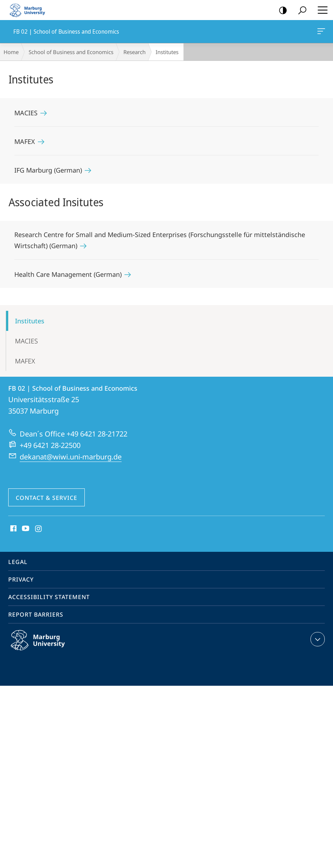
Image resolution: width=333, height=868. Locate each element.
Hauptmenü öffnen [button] (320, 10)
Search (300, 11)
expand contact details (317, 639)
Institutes (30, 321)
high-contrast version (281, 11)
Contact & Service (46, 498)
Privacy (21, 579)
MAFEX (25, 361)
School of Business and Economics (71, 52)
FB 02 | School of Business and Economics (320, 33)
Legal (18, 562)
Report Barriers (36, 614)
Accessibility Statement (49, 597)
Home (11, 52)
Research (134, 52)
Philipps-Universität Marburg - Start (30, 10)
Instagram (39, 529)
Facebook (13, 529)
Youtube (25, 529)
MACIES (26, 341)
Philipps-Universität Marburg (45, 646)
